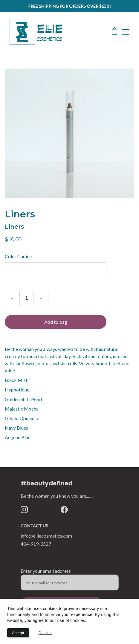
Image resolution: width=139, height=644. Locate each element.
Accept (18, 633)
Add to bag (56, 322)
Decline (45, 633)
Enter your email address (46, 573)
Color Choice (18, 256)
